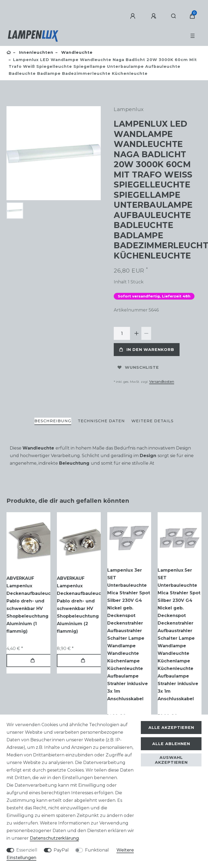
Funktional (97, 850)
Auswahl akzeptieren (171, 760)
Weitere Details (152, 421)
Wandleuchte (76, 52)
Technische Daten (101, 421)
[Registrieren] (154, 16)
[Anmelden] (134, 16)
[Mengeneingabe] (122, 333)
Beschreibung (53, 421)
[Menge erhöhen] (136, 333)
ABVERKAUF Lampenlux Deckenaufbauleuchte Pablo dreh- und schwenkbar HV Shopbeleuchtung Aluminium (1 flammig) (32, 605)
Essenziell (27, 850)
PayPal (61, 850)
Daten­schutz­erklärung (54, 838)
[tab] (53, 421)
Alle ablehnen (171, 744)
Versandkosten (162, 382)
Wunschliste (138, 367)
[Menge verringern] (146, 333)
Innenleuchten (35, 52)
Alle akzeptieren (171, 728)
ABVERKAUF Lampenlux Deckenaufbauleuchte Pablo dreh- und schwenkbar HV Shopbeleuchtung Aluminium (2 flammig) (83, 605)
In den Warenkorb (147, 350)
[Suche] (174, 16)
